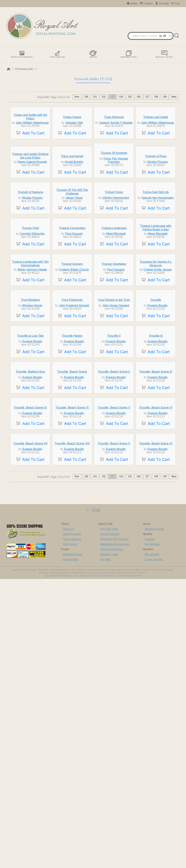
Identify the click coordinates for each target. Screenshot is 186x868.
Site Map (105, 848)
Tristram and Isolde (156, 150)
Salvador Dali (74, 156)
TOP (93, 799)
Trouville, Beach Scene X (114, 732)
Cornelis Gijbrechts (32, 364)
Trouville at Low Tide (30, 566)
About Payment (72, 823)
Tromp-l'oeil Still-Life (156, 289)
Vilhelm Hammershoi (116, 295)
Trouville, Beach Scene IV (30, 675)
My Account (152, 843)
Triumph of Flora (156, 220)
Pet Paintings (152, 833)
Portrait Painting (110, 823)
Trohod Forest (114, 289)
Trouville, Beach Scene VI (156, 675)
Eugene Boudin (158, 502)
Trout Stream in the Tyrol (114, 497)
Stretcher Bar (71, 848)
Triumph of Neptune (30, 289)
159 (165, 97)
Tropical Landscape (114, 358)
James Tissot (74, 295)
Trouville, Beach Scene (72, 621)
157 (147, 97)
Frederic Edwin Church (74, 433)
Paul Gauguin (74, 364)
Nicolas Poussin (158, 225)
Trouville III (156, 566)
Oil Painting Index (24, 69)
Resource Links (109, 843)
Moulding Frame (73, 843)
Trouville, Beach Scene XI (156, 732)
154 (121, 97)
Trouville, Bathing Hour (30, 621)
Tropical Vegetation (114, 427)
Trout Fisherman (72, 497)
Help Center (70, 833)
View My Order (109, 818)
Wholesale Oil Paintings (114, 828)
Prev (77, 97)
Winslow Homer (32, 502)
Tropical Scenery (72, 427)
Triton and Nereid (72, 220)
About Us (68, 818)
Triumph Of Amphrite (114, 216)
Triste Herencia (114, 150)
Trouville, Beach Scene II (114, 621)
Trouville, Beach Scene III (156, 621)
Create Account (154, 848)
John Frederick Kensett (74, 502)
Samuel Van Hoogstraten (158, 295)
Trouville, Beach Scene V (114, 675)
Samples (149, 828)
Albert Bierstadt (116, 364)
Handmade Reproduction (115, 833)
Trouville (156, 497)
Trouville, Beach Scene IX (72, 675)
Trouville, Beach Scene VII (30, 732)
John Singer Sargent (116, 502)
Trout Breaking (30, 497)
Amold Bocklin (74, 225)
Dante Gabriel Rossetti (32, 225)
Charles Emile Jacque (158, 433)
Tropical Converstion (72, 358)
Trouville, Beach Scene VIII (72, 732)
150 (86, 97)
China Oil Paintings (112, 838)
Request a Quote (154, 818)
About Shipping (72, 828)
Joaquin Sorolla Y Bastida (116, 156)
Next (174, 97)
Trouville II (114, 566)
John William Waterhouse (32, 156)
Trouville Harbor (72, 566)
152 (104, 97)
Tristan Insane (72, 150)
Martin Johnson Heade (32, 433)
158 (156, 97)
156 (139, 97)
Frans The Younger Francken (116, 224)
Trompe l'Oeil (30, 358)
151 (95, 97)
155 (130, 97)
